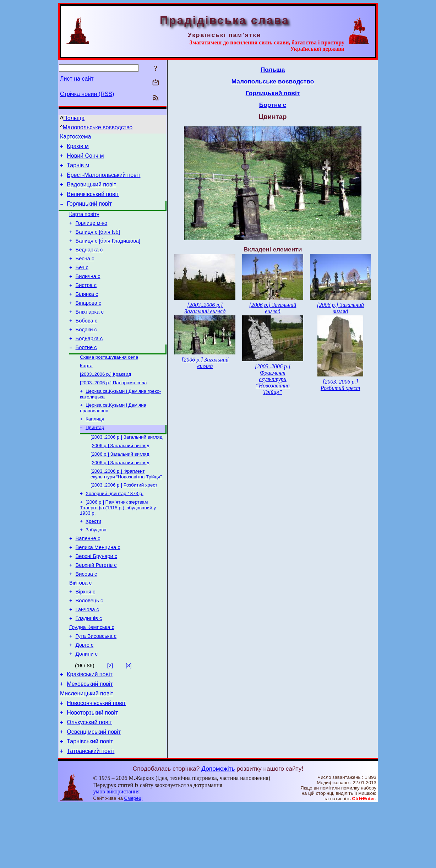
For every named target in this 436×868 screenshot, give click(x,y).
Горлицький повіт (89, 212)
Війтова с (80, 628)
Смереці (133, 861)
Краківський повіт (90, 729)
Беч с (82, 283)
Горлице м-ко (92, 234)
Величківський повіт (93, 202)
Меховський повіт (90, 739)
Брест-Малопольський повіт (103, 180)
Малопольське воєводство (98, 127)
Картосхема (75, 138)
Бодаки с (86, 353)
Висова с (86, 618)
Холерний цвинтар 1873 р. (115, 530)
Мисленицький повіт (87, 750)
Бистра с (86, 303)
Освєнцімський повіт (94, 793)
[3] (129, 719)
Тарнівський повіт (90, 803)
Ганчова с (87, 657)
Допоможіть (218, 831)
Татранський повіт (91, 814)
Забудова (96, 568)
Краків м (78, 148)
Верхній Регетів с (96, 608)
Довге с (85, 697)
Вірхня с (86, 638)
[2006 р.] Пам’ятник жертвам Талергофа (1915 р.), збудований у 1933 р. (118, 544)
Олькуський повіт (89, 782)
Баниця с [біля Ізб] (98, 244)
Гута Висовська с (96, 687)
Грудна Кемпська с (92, 677)
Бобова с (87, 343)
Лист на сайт (77, 79)
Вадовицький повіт (91, 191)
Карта (86, 393)
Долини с (87, 707)
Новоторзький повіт (92, 771)
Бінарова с (89, 323)
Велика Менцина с (98, 588)
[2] (110, 719)
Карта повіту (84, 224)
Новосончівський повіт (96, 761)
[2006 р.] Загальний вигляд (120, 478)
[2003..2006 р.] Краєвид (105, 402)
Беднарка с (89, 264)
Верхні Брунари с (97, 598)
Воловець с (89, 647)
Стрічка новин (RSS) (87, 94)
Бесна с (85, 273)
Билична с (88, 293)
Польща (74, 118)
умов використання (116, 854)
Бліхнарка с (90, 333)
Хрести (93, 559)
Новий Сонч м (85, 159)
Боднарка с (89, 363)
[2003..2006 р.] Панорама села (113, 411)
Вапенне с (88, 578)
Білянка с (87, 313)
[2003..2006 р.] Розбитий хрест (124, 520)
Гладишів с (89, 667)
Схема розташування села (109, 383)
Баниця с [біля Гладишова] (108, 254)
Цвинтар (95, 459)
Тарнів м (78, 170)
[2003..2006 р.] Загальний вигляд (127, 469)
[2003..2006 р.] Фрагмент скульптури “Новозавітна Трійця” (126, 509)
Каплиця (95, 449)
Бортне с (86, 373)
